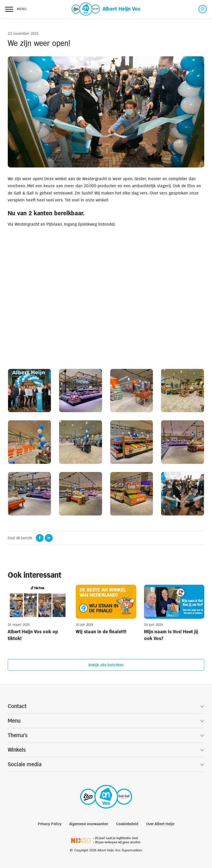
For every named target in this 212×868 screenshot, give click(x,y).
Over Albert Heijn (160, 824)
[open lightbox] (29, 391)
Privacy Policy (50, 824)
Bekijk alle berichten (106, 665)
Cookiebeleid (127, 824)
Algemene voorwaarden (89, 824)
